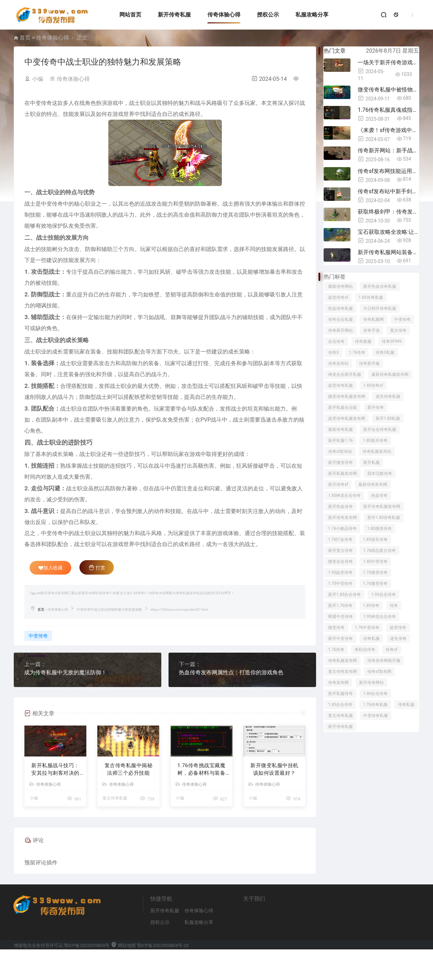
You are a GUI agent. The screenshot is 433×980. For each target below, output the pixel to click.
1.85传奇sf (373, 385)
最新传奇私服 (340, 429)
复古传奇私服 (115, 829)
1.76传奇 (357, 352)
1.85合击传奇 (340, 705)
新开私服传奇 (340, 694)
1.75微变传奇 (375, 573)
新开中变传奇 (340, 639)
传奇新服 (363, 341)
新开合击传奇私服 (380, 429)
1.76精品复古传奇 (380, 551)
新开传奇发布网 (343, 518)
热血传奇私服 (340, 308)
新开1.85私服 (388, 418)
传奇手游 (371, 330)
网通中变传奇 (340, 617)
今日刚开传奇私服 (380, 308)
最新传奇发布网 (373, 484)
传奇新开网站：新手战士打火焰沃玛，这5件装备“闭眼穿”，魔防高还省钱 (388, 150)
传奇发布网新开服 (384, 661)
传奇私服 (371, 639)
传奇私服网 (374, 319)
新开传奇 (376, 407)
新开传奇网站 (371, 683)
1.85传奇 (371, 606)
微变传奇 (336, 628)
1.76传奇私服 (375, 705)
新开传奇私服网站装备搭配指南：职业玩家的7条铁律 (388, 252)
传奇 (394, 606)
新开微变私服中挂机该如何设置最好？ (274, 800)
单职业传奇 (365, 650)
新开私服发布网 (343, 473)
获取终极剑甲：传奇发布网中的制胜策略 (388, 212)
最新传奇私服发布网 (390, 374)
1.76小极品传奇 (342, 529)
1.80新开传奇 (375, 440)
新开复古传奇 (340, 551)
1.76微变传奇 (375, 584)
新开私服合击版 (343, 407)
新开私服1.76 (340, 440)
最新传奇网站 (340, 286)
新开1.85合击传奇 (344, 595)
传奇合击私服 (340, 319)
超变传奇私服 (340, 385)
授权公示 (264, 15)
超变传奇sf (338, 297)
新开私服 (371, 462)
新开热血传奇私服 (380, 286)
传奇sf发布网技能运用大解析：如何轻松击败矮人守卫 (388, 171)
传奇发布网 (338, 683)
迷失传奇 (398, 639)
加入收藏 (51, 568)
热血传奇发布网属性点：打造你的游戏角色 (231, 672)
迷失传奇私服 (388, 396)
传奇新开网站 (340, 330)
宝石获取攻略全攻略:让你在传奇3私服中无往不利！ (388, 232)
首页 (25, 38)
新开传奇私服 (171, 15)
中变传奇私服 (376, 716)
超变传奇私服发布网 (347, 418)
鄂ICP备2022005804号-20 (163, 976)
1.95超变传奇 (340, 573)
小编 (37, 79)
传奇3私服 (385, 352)
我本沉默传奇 (380, 473)
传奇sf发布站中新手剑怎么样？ (388, 191)
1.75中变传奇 (340, 584)
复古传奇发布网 (343, 672)
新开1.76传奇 (340, 606)
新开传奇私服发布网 (382, 507)
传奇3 (333, 352)
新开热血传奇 (340, 507)
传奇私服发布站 (377, 451)
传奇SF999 (392, 341)
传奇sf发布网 (379, 672)
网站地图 (123, 976)
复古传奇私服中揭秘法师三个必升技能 (129, 800)
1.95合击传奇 (383, 595)
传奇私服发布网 (343, 661)
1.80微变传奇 (379, 529)
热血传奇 (379, 496)
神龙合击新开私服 (345, 374)
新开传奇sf (338, 484)
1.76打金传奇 (340, 540)
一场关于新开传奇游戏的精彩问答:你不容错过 (388, 62)
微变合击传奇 (340, 562)
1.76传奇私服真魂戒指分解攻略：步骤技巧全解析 (388, 110)
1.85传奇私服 (371, 297)
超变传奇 (398, 628)
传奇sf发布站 (340, 451)
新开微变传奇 (340, 462)
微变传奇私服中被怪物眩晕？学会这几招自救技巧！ (388, 90)
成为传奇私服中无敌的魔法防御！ (65, 672)
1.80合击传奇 (375, 694)
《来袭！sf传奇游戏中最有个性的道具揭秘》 (388, 130)
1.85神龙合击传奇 (344, 496)
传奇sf (391, 650)
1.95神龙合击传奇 (380, 617)
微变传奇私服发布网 (347, 396)
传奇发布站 (338, 363)
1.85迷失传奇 (375, 540)
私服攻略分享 (308, 15)
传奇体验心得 (220, 15)
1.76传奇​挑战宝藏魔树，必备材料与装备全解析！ (202, 800)
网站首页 (127, 15)
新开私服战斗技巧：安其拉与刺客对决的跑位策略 (55, 800)
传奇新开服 (369, 363)
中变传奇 (38, 636)
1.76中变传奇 (367, 628)
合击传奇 (336, 341)
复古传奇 (398, 330)
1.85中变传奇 (375, 562)
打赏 (97, 567)
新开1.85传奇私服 (384, 518)
